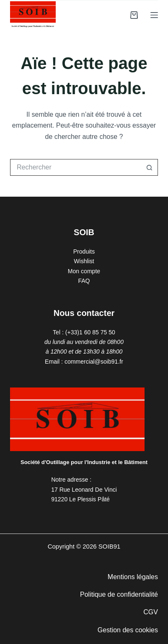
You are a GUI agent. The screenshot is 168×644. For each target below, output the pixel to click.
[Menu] (154, 15)
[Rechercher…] (76, 167)
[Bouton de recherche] (150, 167)
